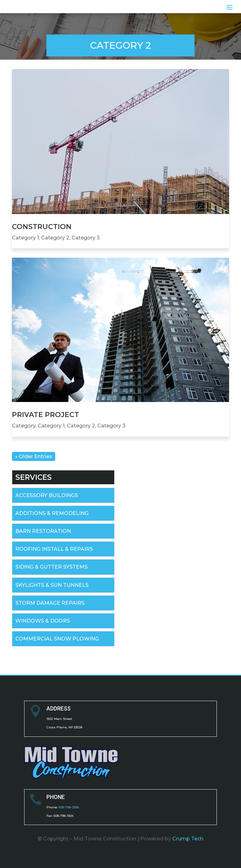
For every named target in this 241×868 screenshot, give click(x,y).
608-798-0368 (69, 807)
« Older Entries (34, 456)
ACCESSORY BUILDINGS (47, 495)
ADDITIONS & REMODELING (52, 513)
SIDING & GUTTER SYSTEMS (51, 567)
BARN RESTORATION (43, 531)
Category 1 (25, 238)
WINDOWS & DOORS (43, 621)
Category (24, 426)
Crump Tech (188, 839)
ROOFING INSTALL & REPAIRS (54, 549)
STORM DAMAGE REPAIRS (50, 603)
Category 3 (86, 238)
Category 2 (55, 238)
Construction (42, 227)
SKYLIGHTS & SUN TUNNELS (52, 585)
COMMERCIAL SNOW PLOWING (57, 639)
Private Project (46, 415)
